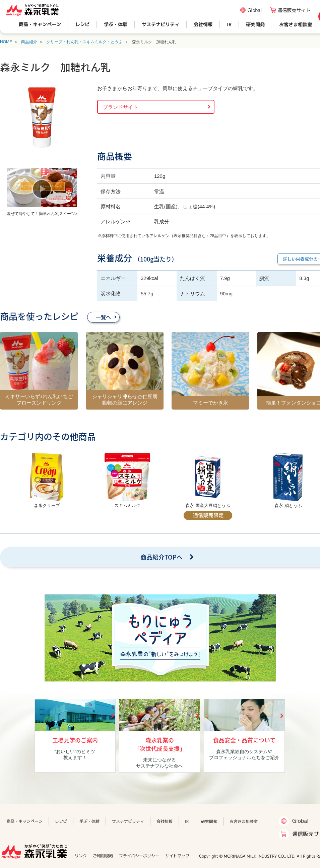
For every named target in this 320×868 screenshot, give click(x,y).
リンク (81, 856)
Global (255, 10)
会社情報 (203, 24)
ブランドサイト (120, 107)
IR (229, 24)
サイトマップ (177, 856)
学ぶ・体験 (116, 24)
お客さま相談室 (296, 24)
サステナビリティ (161, 24)
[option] (47, 481)
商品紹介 (29, 42)
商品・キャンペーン (40, 24)
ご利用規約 (103, 856)
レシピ (82, 24)
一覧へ (103, 317)
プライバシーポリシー (139, 856)
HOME (6, 42)
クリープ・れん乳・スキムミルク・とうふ (84, 42)
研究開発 (255, 24)
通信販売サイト (294, 10)
